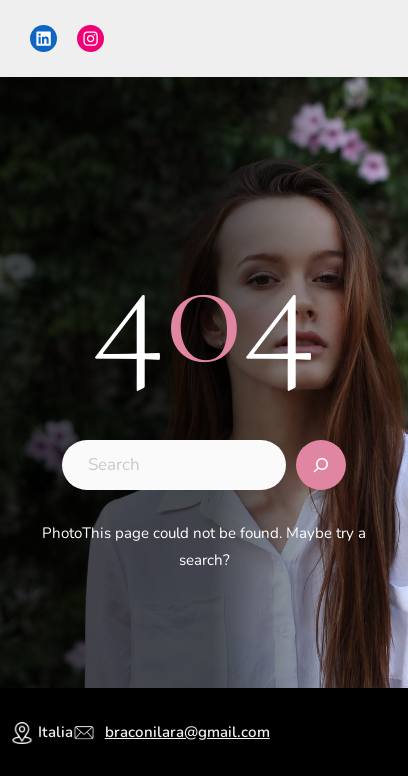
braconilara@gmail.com (187, 732)
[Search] (321, 465)
